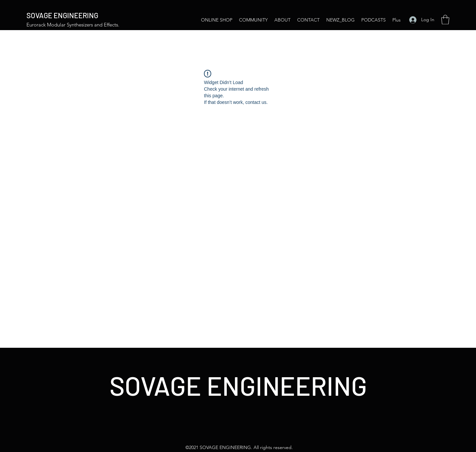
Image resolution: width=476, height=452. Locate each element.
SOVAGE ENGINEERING (62, 15)
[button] (445, 20)
